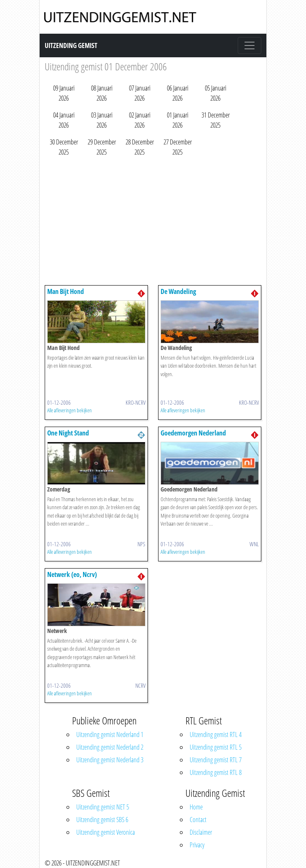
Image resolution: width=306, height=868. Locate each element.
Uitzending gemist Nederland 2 (110, 747)
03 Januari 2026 (102, 120)
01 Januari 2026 (178, 120)
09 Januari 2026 (64, 93)
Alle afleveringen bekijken (70, 410)
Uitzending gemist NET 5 (103, 807)
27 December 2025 (178, 147)
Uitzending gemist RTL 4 (216, 734)
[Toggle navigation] (250, 45)
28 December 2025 (140, 147)
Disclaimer (201, 832)
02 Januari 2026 (140, 120)
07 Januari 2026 (140, 93)
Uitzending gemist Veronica (106, 832)
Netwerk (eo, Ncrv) (72, 574)
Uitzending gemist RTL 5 (216, 747)
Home (196, 807)
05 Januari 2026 (216, 93)
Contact (198, 820)
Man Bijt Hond (66, 291)
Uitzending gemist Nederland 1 (110, 734)
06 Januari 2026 (178, 93)
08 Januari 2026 (102, 93)
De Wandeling (178, 291)
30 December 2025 (64, 147)
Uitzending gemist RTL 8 (216, 772)
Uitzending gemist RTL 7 (216, 760)
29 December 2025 (102, 147)
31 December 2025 (216, 120)
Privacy (197, 845)
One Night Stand (68, 433)
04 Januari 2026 (64, 120)
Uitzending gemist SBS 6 (102, 820)
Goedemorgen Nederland (193, 433)
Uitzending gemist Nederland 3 (110, 760)
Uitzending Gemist (71, 45)
